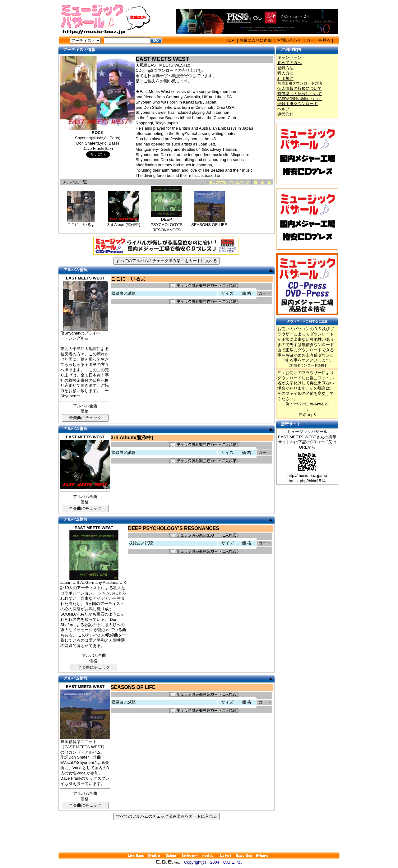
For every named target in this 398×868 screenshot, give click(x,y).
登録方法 (285, 68)
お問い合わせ (289, 40)
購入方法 (285, 73)
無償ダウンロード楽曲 (307, 365)
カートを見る (318, 40)
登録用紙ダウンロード (298, 104)
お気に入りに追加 (256, 40)
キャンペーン (289, 57)
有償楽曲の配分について (300, 94)
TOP (230, 40)
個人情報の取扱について (300, 88)
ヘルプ (283, 109)
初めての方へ (289, 63)
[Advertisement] (199, 836)
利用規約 (285, 78)
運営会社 (285, 114)
